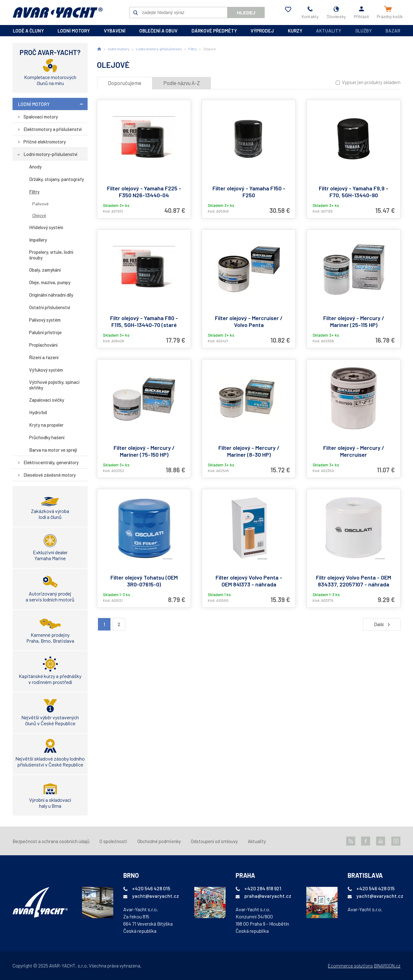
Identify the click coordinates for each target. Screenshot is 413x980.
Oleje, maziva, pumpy (50, 282)
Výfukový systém (46, 370)
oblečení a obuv (158, 31)
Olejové (39, 215)
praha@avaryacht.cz (268, 896)
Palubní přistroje (45, 332)
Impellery (38, 240)
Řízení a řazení (44, 357)
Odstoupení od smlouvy (214, 841)
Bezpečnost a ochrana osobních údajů (51, 841)
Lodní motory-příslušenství (50, 154)
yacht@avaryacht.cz (156, 896)
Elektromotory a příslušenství (53, 129)
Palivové (40, 204)
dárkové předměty (214, 31)
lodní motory (74, 31)
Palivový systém (45, 320)
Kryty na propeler (46, 425)
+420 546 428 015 (151, 888)
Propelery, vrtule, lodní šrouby (51, 255)
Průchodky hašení (47, 437)
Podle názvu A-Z (182, 83)
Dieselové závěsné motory (50, 475)
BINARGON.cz (387, 966)
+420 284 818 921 (263, 888)
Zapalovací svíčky (47, 400)
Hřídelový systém (46, 227)
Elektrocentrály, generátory (51, 462)
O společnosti (113, 841)
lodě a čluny (28, 31)
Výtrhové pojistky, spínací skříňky (54, 385)
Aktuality (329, 31)
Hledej (246, 13)
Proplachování (43, 345)
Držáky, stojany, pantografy (56, 179)
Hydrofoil (38, 412)
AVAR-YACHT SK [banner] (58, 13)
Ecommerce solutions (350, 966)
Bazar (393, 31)
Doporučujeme (125, 83)
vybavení (115, 31)
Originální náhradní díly (51, 295)
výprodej (262, 31)
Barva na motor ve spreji (53, 450)
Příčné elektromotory (45, 142)
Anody (35, 167)
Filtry (34, 192)
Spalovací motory (41, 117)
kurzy (295, 31)
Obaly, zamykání (45, 270)
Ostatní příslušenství (50, 307)
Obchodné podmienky (159, 841)
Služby (363, 31)
